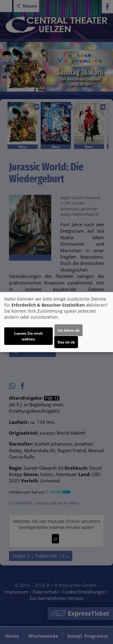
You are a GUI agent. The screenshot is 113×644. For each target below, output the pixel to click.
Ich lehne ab (69, 330)
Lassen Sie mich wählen (28, 336)
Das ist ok (66, 342)
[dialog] (56, 322)
